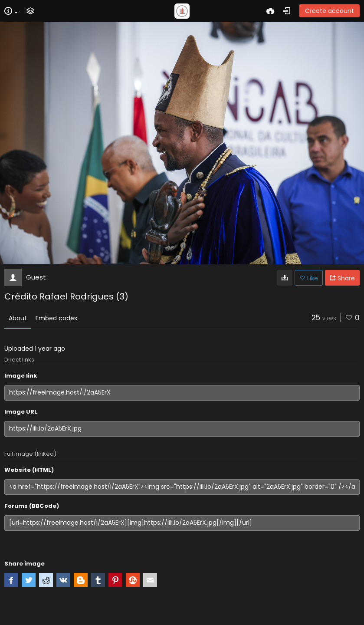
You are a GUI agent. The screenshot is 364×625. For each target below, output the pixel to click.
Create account (330, 11)
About (18, 318)
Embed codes (56, 318)
